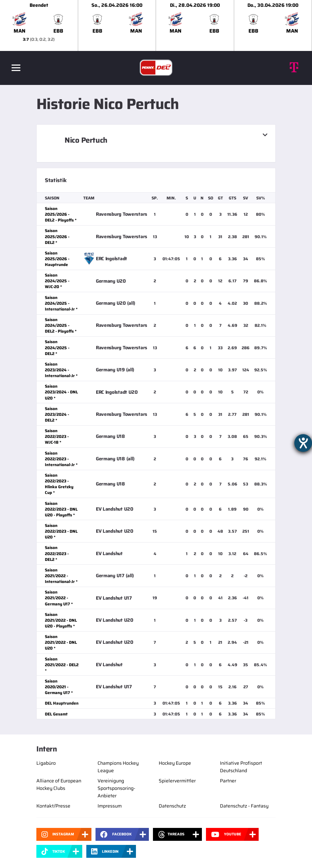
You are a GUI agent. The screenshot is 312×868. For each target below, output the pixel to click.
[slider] (156, 25)
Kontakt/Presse (53, 806)
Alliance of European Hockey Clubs (59, 784)
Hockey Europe (175, 763)
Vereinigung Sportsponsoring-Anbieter (116, 788)
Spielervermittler (177, 781)
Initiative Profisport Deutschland (241, 767)
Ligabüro (46, 763)
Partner (228, 781)
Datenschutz (172, 806)
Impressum (110, 806)
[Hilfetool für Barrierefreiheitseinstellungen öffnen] (303, 443)
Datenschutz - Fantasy (244, 806)
